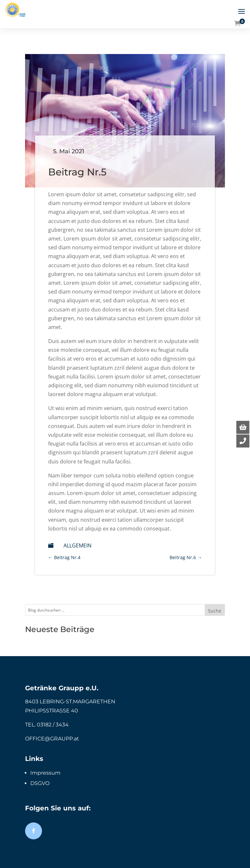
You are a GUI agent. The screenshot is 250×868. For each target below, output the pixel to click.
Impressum (45, 773)
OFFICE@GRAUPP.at (52, 739)
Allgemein (77, 545)
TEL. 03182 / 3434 (47, 725)
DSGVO (40, 783)
